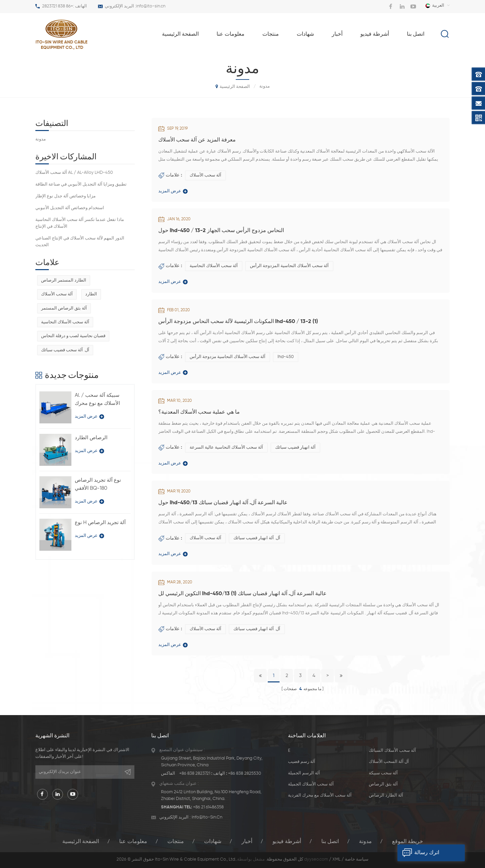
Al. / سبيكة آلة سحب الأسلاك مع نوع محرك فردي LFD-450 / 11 (97, 400)
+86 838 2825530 (245, 774)
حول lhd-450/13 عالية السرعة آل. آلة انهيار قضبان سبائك (223, 503)
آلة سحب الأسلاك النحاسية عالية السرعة (226, 447)
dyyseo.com (316, 859)
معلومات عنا (231, 34)
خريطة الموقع (408, 842)
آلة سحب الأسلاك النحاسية (214, 266)
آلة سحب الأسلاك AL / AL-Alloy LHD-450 (74, 173)
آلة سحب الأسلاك (205, 175)
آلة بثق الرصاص (383, 784)
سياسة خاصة (357, 859)
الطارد (91, 294)
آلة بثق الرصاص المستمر (64, 308)
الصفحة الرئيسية (180, 34)
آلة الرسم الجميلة (304, 773)
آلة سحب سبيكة (383, 773)
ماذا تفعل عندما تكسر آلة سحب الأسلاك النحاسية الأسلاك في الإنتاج (80, 223)
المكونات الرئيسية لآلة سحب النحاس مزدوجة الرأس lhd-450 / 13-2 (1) (238, 322)
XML (336, 859)
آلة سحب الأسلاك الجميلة (311, 784)
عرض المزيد (173, 191)
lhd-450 (286, 357)
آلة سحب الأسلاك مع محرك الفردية (320, 795)
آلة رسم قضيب (302, 762)
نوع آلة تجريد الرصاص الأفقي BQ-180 (98, 484)
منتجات (271, 34)
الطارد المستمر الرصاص (64, 280)
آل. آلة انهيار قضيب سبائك (257, 538)
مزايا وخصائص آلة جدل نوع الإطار (66, 196)
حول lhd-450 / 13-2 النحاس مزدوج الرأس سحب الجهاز (221, 231)
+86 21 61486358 (208, 807)
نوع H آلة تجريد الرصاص (100, 523)
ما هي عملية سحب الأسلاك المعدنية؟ (199, 412)
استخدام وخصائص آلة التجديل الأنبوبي (70, 208)
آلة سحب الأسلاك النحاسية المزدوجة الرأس (289, 266)
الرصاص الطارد (91, 438)
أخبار (337, 34)
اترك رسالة (418, 853)
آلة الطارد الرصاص (386, 795)
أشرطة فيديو (375, 34)
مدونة (41, 139)
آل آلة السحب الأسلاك (389, 762)
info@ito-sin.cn (151, 6)
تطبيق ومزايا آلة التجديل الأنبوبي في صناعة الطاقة (81, 184)
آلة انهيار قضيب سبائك (295, 447)
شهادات (305, 34)
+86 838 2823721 (58, 6)
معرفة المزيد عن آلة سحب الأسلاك (197, 140)
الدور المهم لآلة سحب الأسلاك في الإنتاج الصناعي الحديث (80, 242)
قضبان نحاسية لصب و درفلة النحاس (73, 336)
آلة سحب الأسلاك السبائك (392, 751)
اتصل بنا (416, 34)
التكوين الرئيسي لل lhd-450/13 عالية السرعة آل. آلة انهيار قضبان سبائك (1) (243, 594)
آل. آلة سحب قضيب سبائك (65, 350)
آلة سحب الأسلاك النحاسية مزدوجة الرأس (228, 357)
